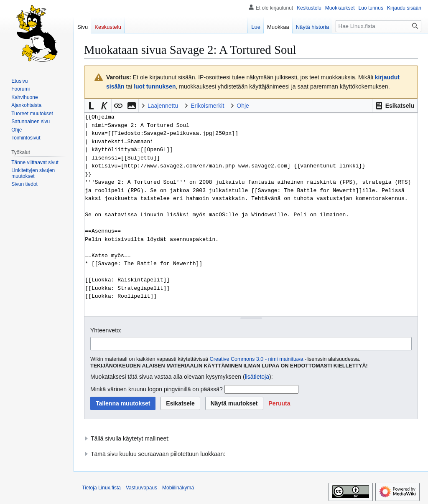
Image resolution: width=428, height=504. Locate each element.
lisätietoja (257, 377)
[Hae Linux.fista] (378, 26)
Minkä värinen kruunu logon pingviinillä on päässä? (157, 389)
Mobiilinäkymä (178, 488)
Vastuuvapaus (141, 488)
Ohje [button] (243, 106)
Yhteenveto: (106, 330)
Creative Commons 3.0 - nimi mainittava (257, 359)
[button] (395, 106)
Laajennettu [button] (163, 106)
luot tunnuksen (155, 86)
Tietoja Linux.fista (101, 488)
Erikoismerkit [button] (207, 106)
